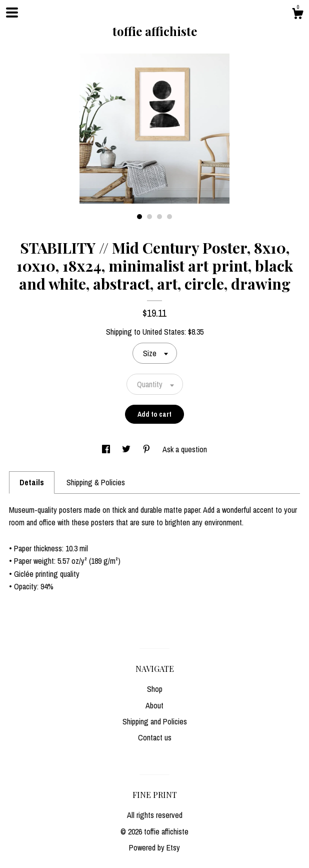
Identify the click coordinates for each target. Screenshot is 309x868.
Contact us (155, 737)
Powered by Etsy (154, 847)
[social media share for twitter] (127, 449)
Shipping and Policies (155, 721)
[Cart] (297, 15)
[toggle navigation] (12, 13)
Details (32, 482)
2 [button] (149, 217)
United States (163, 332)
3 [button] (159, 217)
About (154, 705)
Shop (155, 689)
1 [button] (139, 217)
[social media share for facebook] (107, 449)
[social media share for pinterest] (147, 449)
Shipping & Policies (96, 482)
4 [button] (169, 217)
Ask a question (185, 449)
